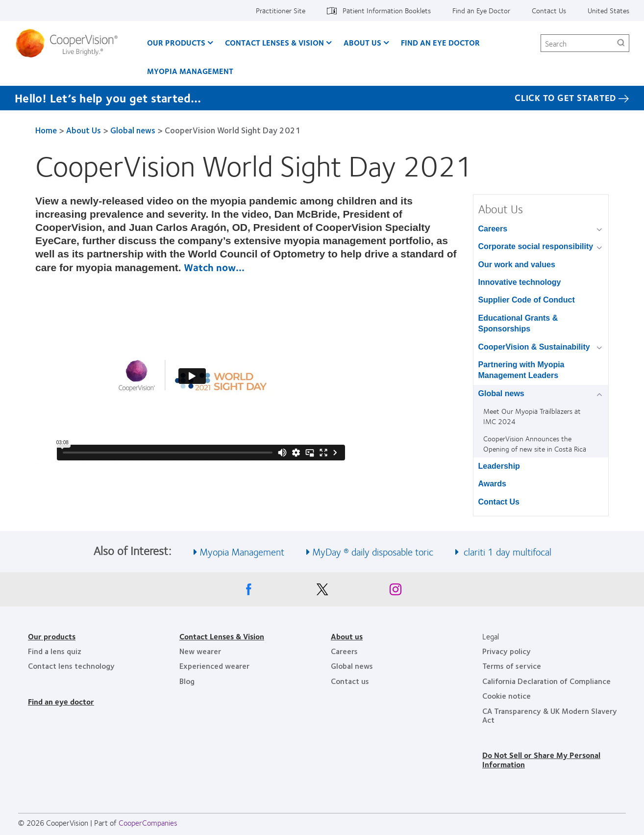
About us (347, 636)
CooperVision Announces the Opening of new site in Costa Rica (535, 443)
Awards (493, 484)
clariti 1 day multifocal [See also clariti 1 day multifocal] (506, 551)
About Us (362, 42)
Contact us (350, 681)
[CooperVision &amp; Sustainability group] (601, 348)
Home (46, 130)
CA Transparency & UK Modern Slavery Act (550, 715)
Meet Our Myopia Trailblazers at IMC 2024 (532, 416)
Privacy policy (507, 651)
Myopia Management (190, 71)
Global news (133, 130)
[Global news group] (601, 394)
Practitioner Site (281, 10)
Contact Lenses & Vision (274, 42)
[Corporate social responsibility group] (601, 247)
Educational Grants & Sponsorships (518, 323)
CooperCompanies (148, 822)
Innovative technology (520, 282)
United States (608, 10)
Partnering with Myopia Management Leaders (521, 370)
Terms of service (512, 666)
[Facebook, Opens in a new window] (248, 592)
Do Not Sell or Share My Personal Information (541, 759)
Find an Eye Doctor (481, 10)
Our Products (176, 42)
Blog (187, 681)
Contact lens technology (71, 666)
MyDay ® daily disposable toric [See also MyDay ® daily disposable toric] (373, 551)
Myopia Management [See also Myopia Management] (242, 551)
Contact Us (549, 10)
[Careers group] (601, 230)
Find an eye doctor (61, 701)
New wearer (200, 651)
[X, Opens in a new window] (322, 592)
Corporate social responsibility (536, 246)
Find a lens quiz (55, 651)
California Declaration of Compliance (546, 681)
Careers (493, 229)
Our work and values (517, 265)
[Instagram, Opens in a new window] (396, 592)
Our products (52, 636)
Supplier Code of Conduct (527, 300)
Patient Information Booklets (387, 10)
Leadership (499, 466)
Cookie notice (507, 696)
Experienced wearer (214, 666)
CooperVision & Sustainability (534, 347)
